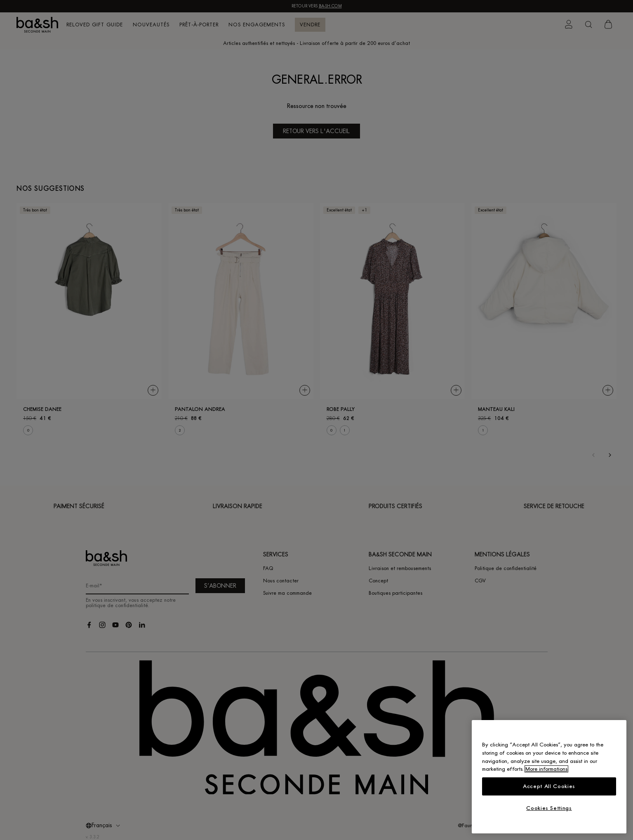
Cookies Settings (549, 808)
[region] (549, 777)
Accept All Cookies (549, 786)
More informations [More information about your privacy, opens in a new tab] (546, 769)
